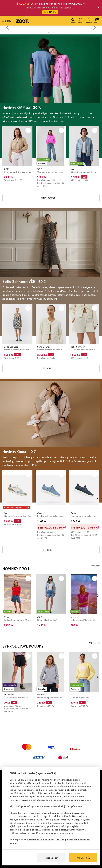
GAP (6, 169)
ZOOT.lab (9, 695)
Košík (97, 20)
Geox (7, 513)
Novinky (95, 565)
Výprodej (94, 643)
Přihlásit (88, 21)
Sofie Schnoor (11, 347)
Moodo (8, 617)
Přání (80, 21)
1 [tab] (49, 32)
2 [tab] (53, 32)
